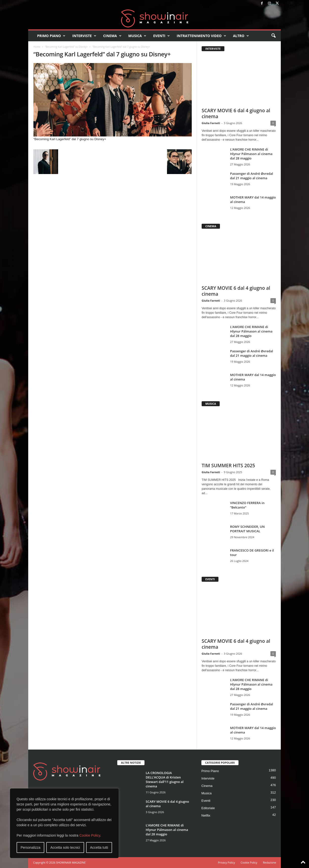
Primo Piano (51, 36)
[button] (273, 36)
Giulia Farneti (211, 123)
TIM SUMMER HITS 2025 (228, 466)
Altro (241, 36)
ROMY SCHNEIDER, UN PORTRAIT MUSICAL (247, 529)
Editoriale (208, 808)
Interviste (84, 36)
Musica (137, 36)
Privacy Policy (226, 862)
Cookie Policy (90, 835)
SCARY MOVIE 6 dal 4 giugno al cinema (236, 113)
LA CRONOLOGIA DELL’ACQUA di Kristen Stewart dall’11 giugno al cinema (165, 779)
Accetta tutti (99, 847)
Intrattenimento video (201, 36)
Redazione (270, 862)
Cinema (112, 36)
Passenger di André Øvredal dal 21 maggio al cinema (252, 176)
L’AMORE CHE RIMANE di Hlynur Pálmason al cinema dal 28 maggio (251, 154)
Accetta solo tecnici (65, 847)
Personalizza (30, 847)
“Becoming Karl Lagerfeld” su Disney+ (66, 47)
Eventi (161, 36)
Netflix (206, 815)
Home (37, 47)
